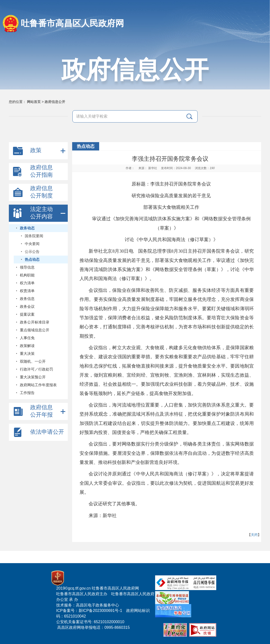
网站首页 (34, 102)
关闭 (254, 535)
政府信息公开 (55, 102)
